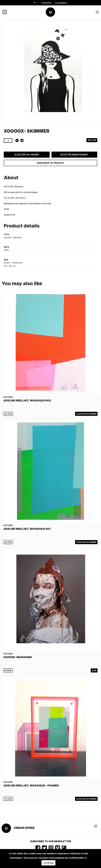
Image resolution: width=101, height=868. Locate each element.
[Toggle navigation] (97, 12)
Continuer (48, 863)
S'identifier (46, 3)
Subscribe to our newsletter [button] (51, 841)
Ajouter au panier (27, 155)
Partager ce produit (51, 163)
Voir (94, 671)
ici (85, 858)
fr (35, 3)
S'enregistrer (61, 3)
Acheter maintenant (74, 155)
